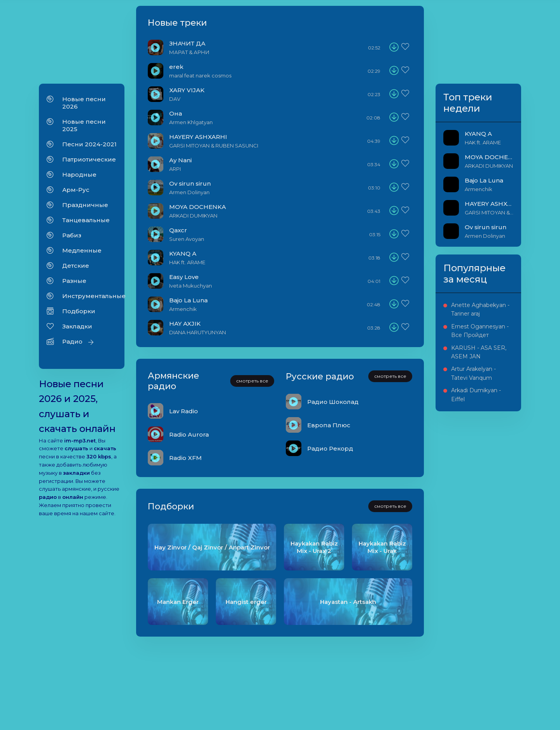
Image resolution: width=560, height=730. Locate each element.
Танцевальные (86, 220)
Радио (72, 341)
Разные (74, 281)
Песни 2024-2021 (89, 144)
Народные (79, 175)
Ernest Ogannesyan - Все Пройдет (480, 331)
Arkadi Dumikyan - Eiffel (476, 395)
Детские (76, 266)
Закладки (77, 326)
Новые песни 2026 (84, 103)
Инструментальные (89, 296)
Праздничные (85, 205)
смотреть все (252, 381)
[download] (394, 47)
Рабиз (72, 235)
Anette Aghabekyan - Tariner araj (480, 309)
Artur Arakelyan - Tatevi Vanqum (473, 373)
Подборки (79, 311)
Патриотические (89, 159)
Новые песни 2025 (84, 125)
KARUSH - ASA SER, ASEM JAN (479, 352)
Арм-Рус (76, 190)
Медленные (82, 250)
